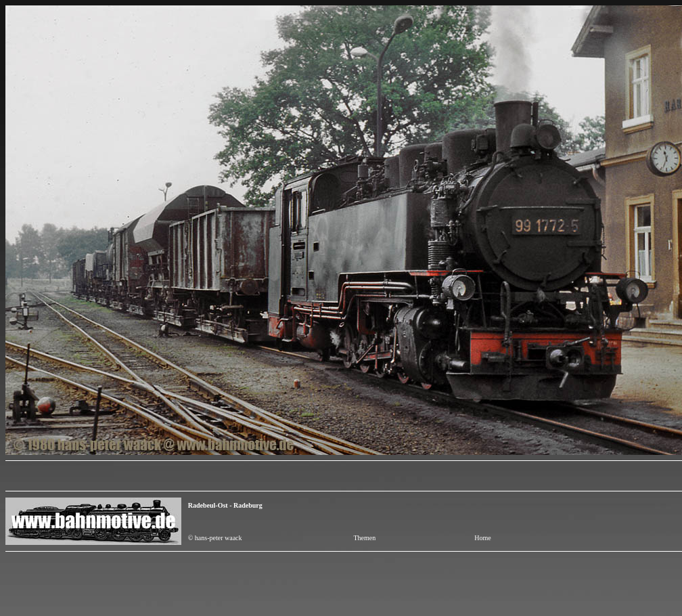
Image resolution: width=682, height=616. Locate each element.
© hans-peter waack (215, 538)
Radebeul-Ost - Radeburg (226, 505)
